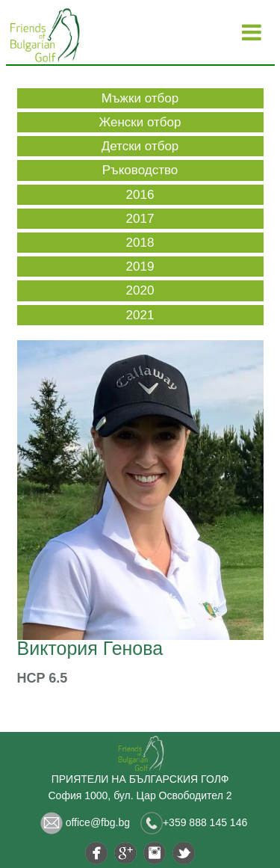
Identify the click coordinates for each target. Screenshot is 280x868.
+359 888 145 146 (194, 822)
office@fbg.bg (85, 822)
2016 (140, 195)
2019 (140, 267)
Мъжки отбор (140, 98)
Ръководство (140, 170)
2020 (140, 290)
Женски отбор (140, 122)
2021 (140, 315)
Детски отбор (140, 146)
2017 (140, 219)
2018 (140, 243)
